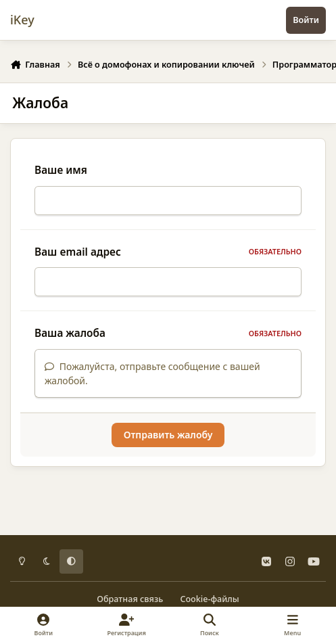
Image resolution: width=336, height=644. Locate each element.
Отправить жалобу (168, 443)
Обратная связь (130, 599)
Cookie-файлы (209, 599)
